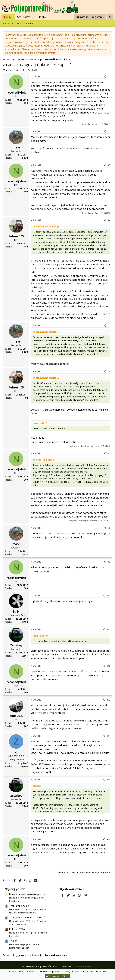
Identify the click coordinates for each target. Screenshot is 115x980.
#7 (109, 453)
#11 (108, 629)
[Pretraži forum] (110, 17)
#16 (108, 839)
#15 (108, 780)
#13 (108, 700)
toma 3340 (16, 716)
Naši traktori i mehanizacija (23, 913)
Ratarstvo (14, 936)
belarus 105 (16, 236)
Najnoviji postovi (15, 889)
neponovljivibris (14, 70)
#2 (109, 131)
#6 (109, 371)
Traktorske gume (19, 906)
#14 (108, 736)
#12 (108, 666)
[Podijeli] (105, 76)
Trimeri (13, 941)
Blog (42, 17)
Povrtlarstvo (16, 901)
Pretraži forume (25, 23)
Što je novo (24, 17)
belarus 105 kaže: (42, 460)
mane (16, 147)
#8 (109, 528)
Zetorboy (16, 645)
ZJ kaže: (37, 786)
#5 (109, 325)
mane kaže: (39, 423)
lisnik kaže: (39, 636)
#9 (109, 562)
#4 (109, 220)
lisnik (16, 612)
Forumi (8, 17)
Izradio (85, 966)
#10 (108, 595)
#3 (109, 165)
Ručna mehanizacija (19, 948)
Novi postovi (8, 23)
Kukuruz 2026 (17, 929)
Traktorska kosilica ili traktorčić (27, 917)
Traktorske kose (18, 924)
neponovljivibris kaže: (44, 227)
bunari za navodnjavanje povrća (27, 894)
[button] (33, 17)
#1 (109, 76)
